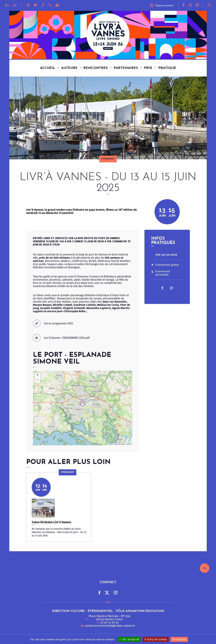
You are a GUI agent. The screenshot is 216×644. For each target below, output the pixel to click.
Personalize (179, 639)
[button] (83, 403)
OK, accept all (129, 639)
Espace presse (162, 5)
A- (15, 5)
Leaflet (110, 444)
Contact (108, 583)
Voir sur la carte (166, 255)
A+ (7, 5)
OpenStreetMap (120, 444)
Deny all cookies (156, 639)
